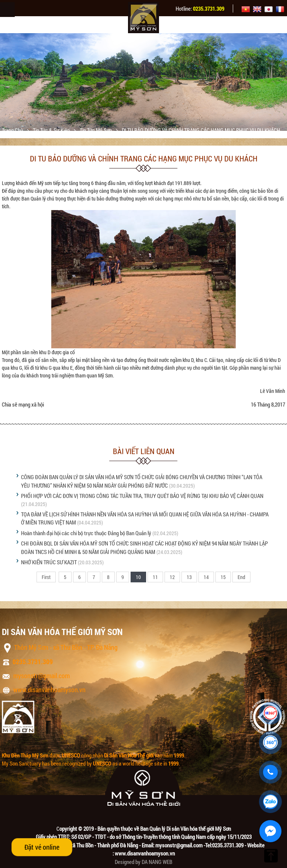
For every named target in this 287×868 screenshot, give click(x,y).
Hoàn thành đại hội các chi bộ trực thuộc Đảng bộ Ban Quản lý (86, 533)
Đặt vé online (42, 847)
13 (189, 577)
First (46, 577)
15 (223, 577)
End (241, 577)
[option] (143, 82)
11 (155, 577)
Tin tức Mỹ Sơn (96, 130)
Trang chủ (13, 130)
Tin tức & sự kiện (52, 130)
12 (172, 577)
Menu (7, 10)
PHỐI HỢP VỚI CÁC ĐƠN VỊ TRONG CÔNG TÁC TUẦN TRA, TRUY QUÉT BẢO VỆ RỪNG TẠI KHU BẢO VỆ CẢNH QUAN (142, 496)
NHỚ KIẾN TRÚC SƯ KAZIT (49, 562)
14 (206, 577)
